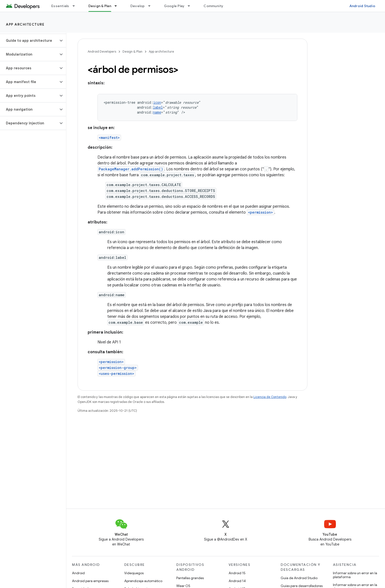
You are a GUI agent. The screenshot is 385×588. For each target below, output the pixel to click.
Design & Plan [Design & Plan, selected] (100, 6)
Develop (138, 6)
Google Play (174, 6)
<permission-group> (118, 368)
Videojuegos (134, 573)
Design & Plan (132, 51)
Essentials (60, 6)
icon (157, 102)
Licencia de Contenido (270, 397)
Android (78, 573)
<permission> (261, 212)
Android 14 (237, 581)
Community (213, 6)
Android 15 (237, 573)
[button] (29, 41)
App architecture (25, 24)
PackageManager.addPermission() (131, 169)
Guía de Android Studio (299, 578)
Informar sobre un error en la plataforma (355, 575)
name (157, 112)
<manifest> (109, 138)
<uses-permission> (117, 374)
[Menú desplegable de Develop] (151, 6)
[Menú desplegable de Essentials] (76, 6)
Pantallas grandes (190, 578)
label (158, 107)
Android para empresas (90, 581)
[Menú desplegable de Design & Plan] (118, 6)
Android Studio (362, 6)
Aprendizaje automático (143, 581)
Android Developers (102, 51)
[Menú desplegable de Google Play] (191, 6)
